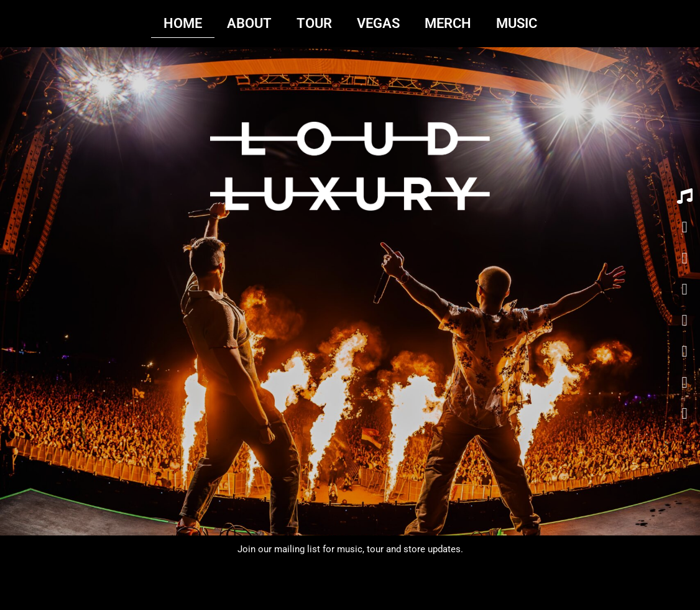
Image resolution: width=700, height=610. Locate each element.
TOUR (314, 23)
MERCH (448, 23)
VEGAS (378, 23)
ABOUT (249, 23)
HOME (183, 23)
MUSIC (517, 23)
